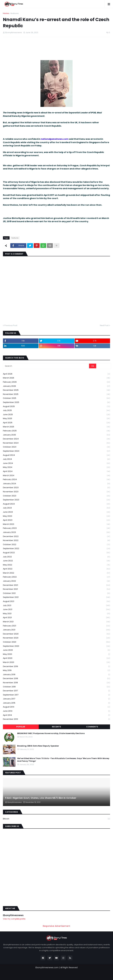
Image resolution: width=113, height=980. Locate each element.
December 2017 (56, 691)
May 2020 (56, 654)
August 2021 (56, 601)
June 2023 (56, 512)
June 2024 (56, 463)
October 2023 (56, 496)
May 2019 (56, 670)
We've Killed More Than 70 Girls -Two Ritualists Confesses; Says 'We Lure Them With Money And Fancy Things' (63, 760)
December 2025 (56, 390)
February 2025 (56, 431)
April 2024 (56, 471)
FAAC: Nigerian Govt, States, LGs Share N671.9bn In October (41, 798)
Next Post (104, 325)
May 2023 (56, 516)
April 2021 (56, 618)
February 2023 (56, 528)
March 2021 (56, 622)
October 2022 (56, 545)
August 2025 (56, 407)
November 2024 (56, 443)
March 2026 (56, 378)
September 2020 (56, 646)
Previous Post (11, 325)
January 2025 (56, 435)
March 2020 (56, 662)
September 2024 (56, 451)
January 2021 (56, 630)
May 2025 (56, 419)
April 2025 (56, 423)
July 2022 (56, 557)
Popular (21, 727)
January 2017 (56, 699)
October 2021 (56, 593)
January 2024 (56, 484)
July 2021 (56, 606)
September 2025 (56, 402)
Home (6, 13)
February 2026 (56, 382)
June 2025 (56, 415)
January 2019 (56, 675)
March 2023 (56, 524)
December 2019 (56, 667)
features (15, 13)
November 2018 (56, 683)
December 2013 (56, 719)
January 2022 (56, 581)
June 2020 (56, 650)
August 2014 (56, 707)
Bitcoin (56, 819)
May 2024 (56, 467)
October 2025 (56, 398)
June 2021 (56, 610)
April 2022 (56, 569)
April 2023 (56, 520)
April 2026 (56, 374)
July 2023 (56, 508)
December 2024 (56, 439)
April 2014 (56, 715)
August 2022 (56, 553)
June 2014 (56, 711)
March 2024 (56, 476)
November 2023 (56, 492)
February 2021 (56, 626)
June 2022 (56, 561)
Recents (56, 727)
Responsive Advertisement (56, 926)
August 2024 (56, 455)
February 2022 (56, 577)
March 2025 (56, 427)
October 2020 (56, 642)
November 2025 (56, 394)
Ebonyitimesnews (13, 915)
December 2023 (56, 488)
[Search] (46, 366)
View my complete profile (14, 919)
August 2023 (56, 504)
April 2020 (56, 658)
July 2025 (56, 411)
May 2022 (56, 565)
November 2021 (56, 589)
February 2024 (56, 480)
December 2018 (56, 679)
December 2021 (56, 585)
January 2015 (56, 703)
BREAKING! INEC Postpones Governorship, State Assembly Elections (51, 733)
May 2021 (56, 614)
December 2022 (56, 537)
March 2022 (56, 573)
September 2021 (56, 597)
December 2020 (56, 634)
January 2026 (56, 386)
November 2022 (56, 540)
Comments (92, 727)
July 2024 (56, 459)
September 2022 (56, 549)
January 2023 (56, 532)
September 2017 (56, 695)
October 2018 (56, 687)
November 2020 (56, 638)
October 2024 (56, 447)
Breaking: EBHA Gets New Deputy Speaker (38, 746)
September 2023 (56, 500)
